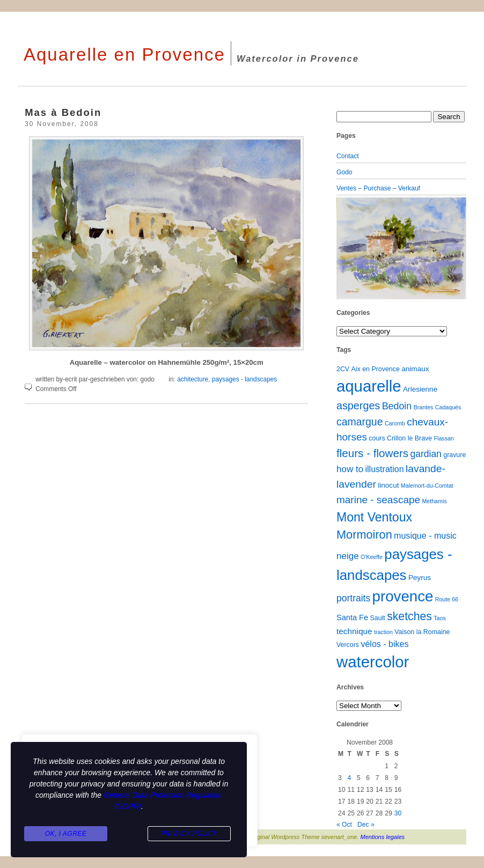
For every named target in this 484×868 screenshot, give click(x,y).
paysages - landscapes (244, 379)
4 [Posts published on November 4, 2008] (349, 778)
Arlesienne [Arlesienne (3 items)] (420, 389)
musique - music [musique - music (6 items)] (425, 535)
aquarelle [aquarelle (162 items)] (369, 386)
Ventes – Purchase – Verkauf (378, 188)
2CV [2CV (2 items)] (343, 369)
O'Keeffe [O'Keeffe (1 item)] (372, 557)
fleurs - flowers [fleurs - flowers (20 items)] (372, 453)
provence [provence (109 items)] (403, 596)
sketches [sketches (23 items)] (409, 616)
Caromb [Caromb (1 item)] (395, 423)
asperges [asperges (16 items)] (358, 406)
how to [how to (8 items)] (350, 469)
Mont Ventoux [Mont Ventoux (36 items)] (374, 517)
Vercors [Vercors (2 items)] (348, 645)
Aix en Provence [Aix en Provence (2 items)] (376, 369)
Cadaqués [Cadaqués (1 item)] (448, 407)
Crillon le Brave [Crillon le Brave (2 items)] (409, 438)
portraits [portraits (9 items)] (353, 598)
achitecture (193, 379)
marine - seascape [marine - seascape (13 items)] (378, 500)
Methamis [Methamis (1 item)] (434, 501)
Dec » (366, 825)
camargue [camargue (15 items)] (360, 422)
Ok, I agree (66, 834)
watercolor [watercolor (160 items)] (373, 662)
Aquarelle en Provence (124, 54)
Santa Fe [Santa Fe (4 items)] (352, 617)
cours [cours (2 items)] (377, 438)
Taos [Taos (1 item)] (440, 618)
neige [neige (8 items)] (348, 556)
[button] (346, 248)
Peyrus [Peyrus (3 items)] (420, 578)
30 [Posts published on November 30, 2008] (398, 813)
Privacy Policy (189, 834)
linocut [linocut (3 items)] (388, 485)
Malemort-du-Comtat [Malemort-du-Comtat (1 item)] (427, 486)
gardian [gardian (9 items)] (426, 454)
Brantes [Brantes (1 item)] (424, 407)
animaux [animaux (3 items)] (415, 369)
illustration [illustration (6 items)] (384, 469)
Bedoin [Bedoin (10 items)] (397, 406)
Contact (348, 156)
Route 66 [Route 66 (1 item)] (447, 599)
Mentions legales (383, 837)
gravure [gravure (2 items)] (454, 455)
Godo (344, 172)
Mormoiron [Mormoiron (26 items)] (364, 535)
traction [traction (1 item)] (383, 632)
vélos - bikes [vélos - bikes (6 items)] (384, 644)
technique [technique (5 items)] (354, 631)
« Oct (344, 825)
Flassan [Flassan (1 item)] (444, 438)
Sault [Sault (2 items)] (377, 618)
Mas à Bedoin (63, 112)
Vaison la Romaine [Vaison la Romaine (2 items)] (422, 632)
